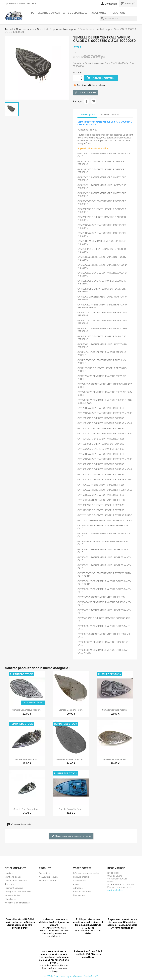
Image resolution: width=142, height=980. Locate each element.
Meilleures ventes (48, 881)
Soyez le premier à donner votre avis (71, 836)
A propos (9, 884)
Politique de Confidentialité (18, 892)
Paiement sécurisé (14, 888)
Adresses (78, 888)
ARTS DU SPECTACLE (75, 13)
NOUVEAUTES (98, 13)
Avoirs (76, 884)
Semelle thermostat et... (27, 759)
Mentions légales (13, 877)
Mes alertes (79, 895)
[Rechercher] (118, 18)
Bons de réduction (82, 892)
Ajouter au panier (101, 78)
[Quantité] (77, 78)
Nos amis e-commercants (17, 903)
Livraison (9, 873)
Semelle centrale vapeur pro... (71, 759)
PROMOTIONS (117, 13)
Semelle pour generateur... (27, 809)
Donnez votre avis (85, 93)
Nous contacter (13, 895)
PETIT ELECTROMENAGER (46, 13)
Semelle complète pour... (71, 710)
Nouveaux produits (48, 877)
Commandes (79, 881)
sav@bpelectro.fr (116, 890)
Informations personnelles (86, 873)
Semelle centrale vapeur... (115, 710)
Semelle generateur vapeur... (27, 710)
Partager (86, 101)
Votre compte (82, 868)
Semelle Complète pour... (71, 809)
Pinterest (94, 101)
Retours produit (81, 877)
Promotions (45, 873)
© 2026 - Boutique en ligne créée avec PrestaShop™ (71, 976)
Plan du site (10, 899)
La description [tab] (87, 115)
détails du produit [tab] (109, 115)
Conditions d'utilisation (16, 881)
